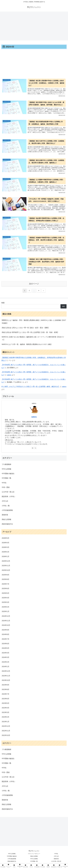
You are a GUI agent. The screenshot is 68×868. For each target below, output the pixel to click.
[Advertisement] (34, 25)
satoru (9, 376)
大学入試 (56, 857)
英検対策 (56, 860)
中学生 (56, 855)
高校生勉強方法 (12, 862)
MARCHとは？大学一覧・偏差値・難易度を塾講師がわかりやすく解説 (27, 345)
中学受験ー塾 (34, 862)
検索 (3, 304)
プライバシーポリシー (34, 855)
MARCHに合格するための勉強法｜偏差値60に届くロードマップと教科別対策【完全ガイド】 (33, 339)
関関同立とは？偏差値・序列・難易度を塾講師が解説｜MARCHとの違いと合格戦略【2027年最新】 (34, 323)
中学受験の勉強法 (12, 857)
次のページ (34, 285)
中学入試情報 (12, 855)
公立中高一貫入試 (56, 862)
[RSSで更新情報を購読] (35, 449)
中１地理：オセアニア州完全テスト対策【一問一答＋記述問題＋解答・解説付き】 (30, 388)
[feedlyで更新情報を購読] (33, 449)
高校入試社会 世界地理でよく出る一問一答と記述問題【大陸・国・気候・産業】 (30, 333)
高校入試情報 (34, 857)
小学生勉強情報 (12, 860)
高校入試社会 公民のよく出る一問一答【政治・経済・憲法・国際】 (26, 329)
